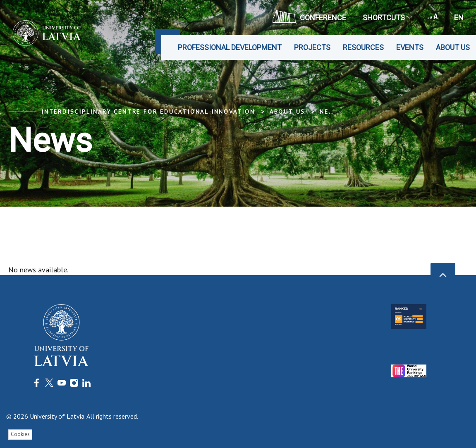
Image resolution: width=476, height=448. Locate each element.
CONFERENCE (309, 17)
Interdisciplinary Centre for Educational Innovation (148, 112)
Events (410, 47)
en (459, 18)
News (329, 112)
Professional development (230, 47)
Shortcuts (387, 18)
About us (453, 47)
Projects (312, 47)
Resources (363, 47)
